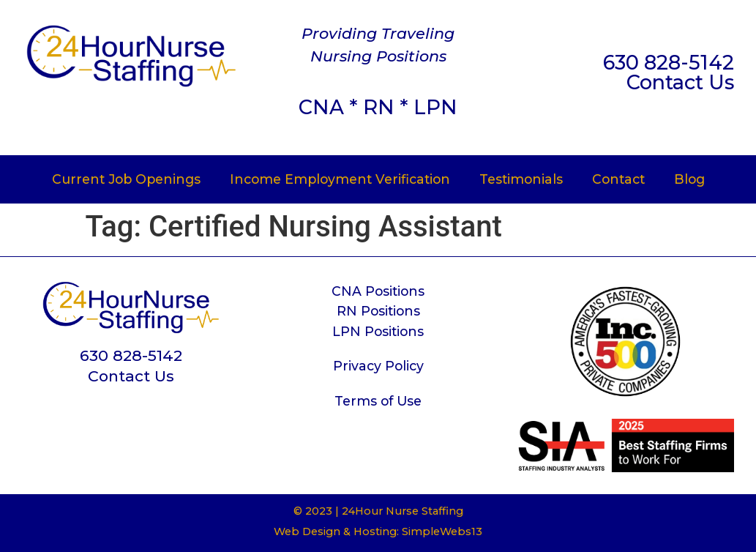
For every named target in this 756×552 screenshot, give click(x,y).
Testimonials (521, 179)
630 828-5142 (669, 63)
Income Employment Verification (340, 179)
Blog (689, 179)
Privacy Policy (378, 366)
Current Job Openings (126, 179)
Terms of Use (378, 401)
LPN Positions (378, 331)
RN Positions (378, 311)
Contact (618, 179)
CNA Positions (378, 291)
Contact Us (680, 82)
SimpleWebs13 (442, 532)
